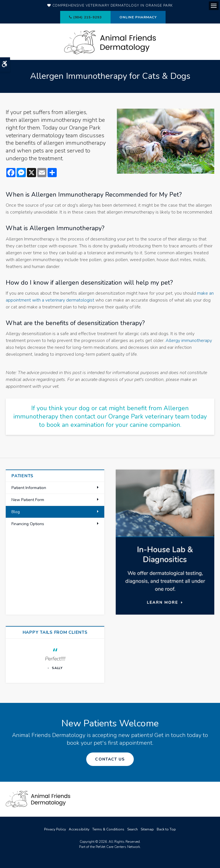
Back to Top (166, 829)
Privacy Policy (55, 829)
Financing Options (28, 524)
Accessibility (79, 829)
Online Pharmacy (138, 17)
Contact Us (110, 759)
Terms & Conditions (108, 829)
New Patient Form (28, 500)
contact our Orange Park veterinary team (132, 417)
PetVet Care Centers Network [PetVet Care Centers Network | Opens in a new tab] (118, 847)
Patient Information (29, 488)
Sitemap (147, 829)
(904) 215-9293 (88, 17)
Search (132, 829)
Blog (16, 512)
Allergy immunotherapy (189, 341)
